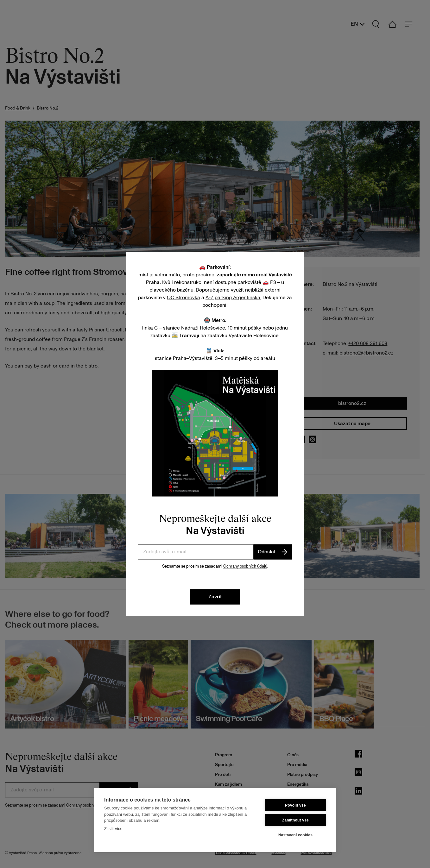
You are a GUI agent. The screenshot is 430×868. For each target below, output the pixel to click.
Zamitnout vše (295, 820)
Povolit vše (295, 805)
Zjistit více (113, 829)
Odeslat (273, 552)
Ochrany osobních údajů (245, 566)
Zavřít (215, 597)
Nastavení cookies (295, 835)
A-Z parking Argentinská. (233, 298)
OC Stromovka (183, 298)
